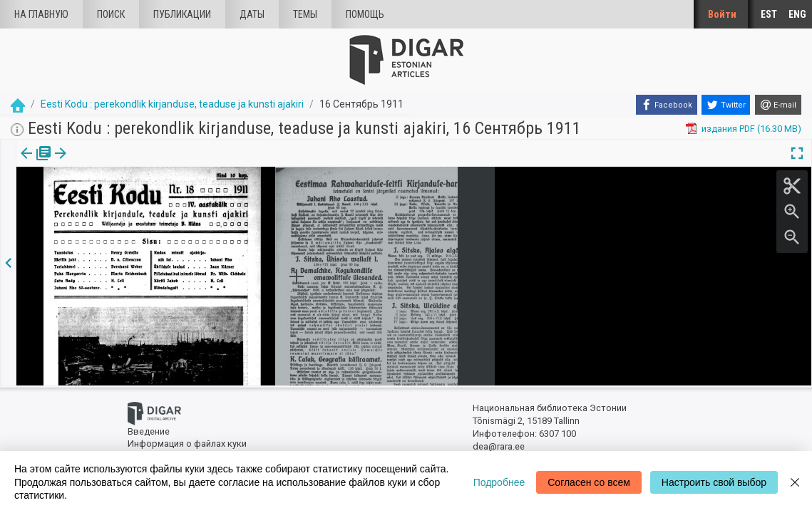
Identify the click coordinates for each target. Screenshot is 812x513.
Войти (722, 14)
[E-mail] (778, 105)
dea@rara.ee (499, 446)
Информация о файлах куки (187, 444)
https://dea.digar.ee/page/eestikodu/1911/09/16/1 (120, 202)
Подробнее (499, 482)
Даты (252, 14)
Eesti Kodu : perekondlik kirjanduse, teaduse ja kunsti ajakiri (172, 104)
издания (34, 163)
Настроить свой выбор (714, 482)
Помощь (365, 14)
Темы (305, 14)
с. (81, 163)
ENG (797, 14)
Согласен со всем (589, 482)
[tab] (34, 164)
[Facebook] (667, 105)
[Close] (795, 482)
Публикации (182, 14)
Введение (149, 431)
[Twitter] (726, 105)
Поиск (111, 14)
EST (769, 14)
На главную (41, 14)
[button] (90, 163)
